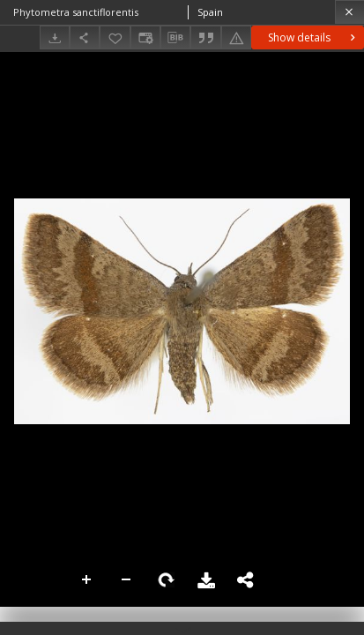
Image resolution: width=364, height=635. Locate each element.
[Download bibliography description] (175, 38)
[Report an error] (236, 37)
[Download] (55, 37)
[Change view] (145, 37)
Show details (313, 37)
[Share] (85, 37)
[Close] (349, 12)
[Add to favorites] (115, 37)
